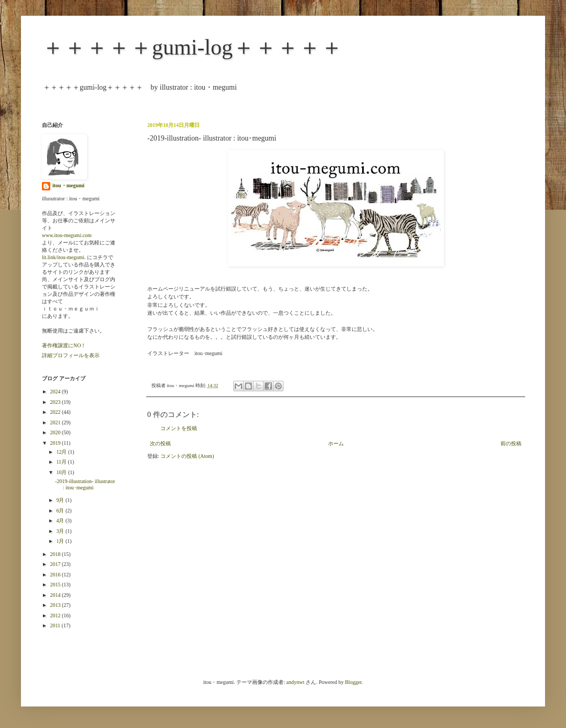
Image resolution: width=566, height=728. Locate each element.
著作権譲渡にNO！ (64, 345)
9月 (61, 500)
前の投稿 (511, 443)
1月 (61, 541)
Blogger (353, 682)
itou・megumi (68, 185)
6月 (61, 511)
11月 (62, 462)
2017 (56, 564)
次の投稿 (160, 443)
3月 (61, 531)
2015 (56, 585)
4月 (61, 521)
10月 (62, 472)
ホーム (336, 443)
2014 (56, 595)
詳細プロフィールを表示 (71, 355)
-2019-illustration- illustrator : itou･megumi (85, 484)
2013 (56, 605)
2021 (56, 422)
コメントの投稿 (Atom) (187, 456)
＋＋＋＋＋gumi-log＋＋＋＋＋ (192, 47)
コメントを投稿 (179, 428)
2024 (56, 392)
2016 (56, 575)
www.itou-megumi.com (67, 235)
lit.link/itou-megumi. (64, 257)
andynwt (295, 682)
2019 (56, 443)
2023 (56, 402)
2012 (56, 615)
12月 (62, 452)
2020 (56, 432)
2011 (56, 625)
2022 (56, 412)
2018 (56, 554)
